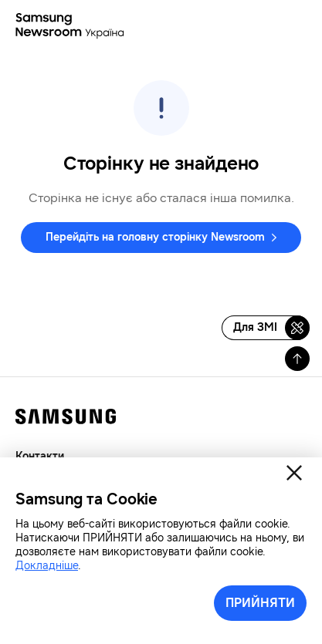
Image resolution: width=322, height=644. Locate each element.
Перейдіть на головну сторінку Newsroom (155, 237)
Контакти (40, 456)
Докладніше (47, 566)
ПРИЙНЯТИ (260, 603)
